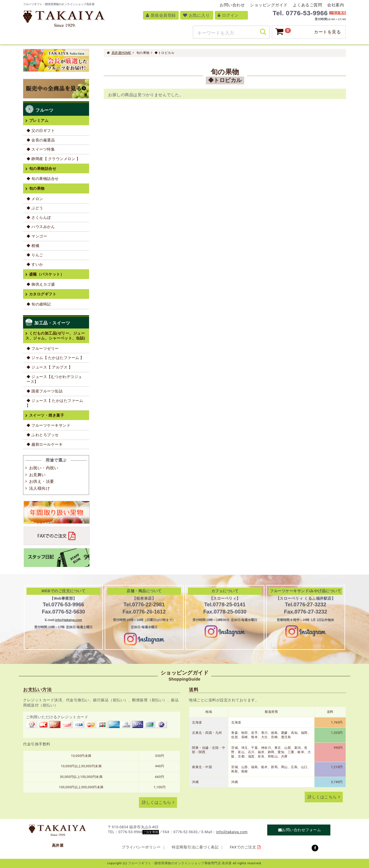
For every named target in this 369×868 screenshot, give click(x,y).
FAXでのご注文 (243, 847)
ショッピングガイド (269, 5)
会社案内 (336, 5)
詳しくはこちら (157, 803)
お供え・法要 (42, 481)
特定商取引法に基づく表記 (195, 847)
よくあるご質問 (308, 5)
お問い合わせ (232, 5)
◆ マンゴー (37, 236)
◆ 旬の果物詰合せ (43, 179)
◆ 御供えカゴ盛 (41, 284)
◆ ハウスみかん (41, 227)
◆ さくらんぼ (39, 218)
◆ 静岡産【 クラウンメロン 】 (53, 159)
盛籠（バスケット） (47, 274)
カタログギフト (43, 294)
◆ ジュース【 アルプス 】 (49, 367)
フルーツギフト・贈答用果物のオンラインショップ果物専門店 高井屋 (180, 863)
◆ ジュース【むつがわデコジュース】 (54, 379)
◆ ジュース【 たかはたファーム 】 (55, 403)
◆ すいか (35, 264)
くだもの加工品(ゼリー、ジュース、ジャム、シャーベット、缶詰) (55, 336)
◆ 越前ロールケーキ (45, 444)
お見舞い (37, 475)
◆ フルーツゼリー (43, 348)
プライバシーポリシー (141, 847)
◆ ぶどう (35, 208)
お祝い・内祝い (44, 468)
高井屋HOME (121, 53)
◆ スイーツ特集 (41, 149)
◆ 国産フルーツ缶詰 (45, 391)
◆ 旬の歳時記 (39, 304)
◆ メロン (35, 199)
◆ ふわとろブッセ (43, 435)
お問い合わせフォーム (301, 830)
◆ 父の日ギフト (41, 131)
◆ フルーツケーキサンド (48, 425)
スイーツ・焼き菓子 (47, 415)
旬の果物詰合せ (43, 169)
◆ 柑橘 (33, 246)
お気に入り (196, 15)
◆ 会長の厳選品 (41, 140)
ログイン (228, 15)
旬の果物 (37, 188)
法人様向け (40, 488)
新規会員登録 (161, 15)
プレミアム (39, 120)
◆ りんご (35, 255)
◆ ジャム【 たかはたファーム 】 (55, 358)
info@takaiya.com (68, 620)
